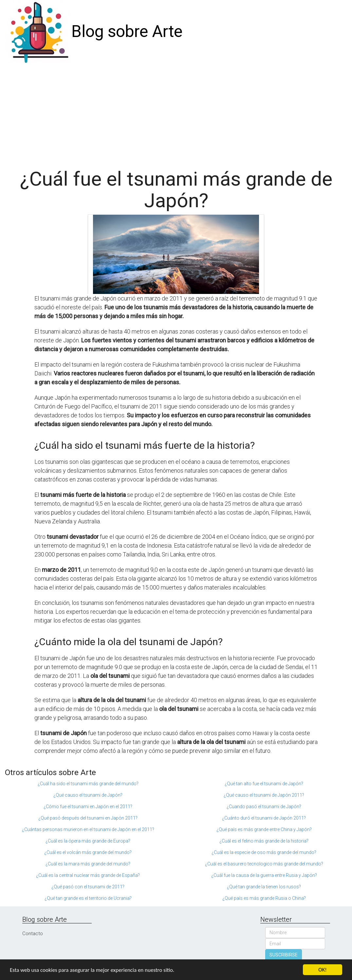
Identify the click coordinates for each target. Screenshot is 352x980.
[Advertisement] (176, 113)
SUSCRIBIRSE (284, 955)
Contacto (33, 934)
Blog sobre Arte (127, 31)
